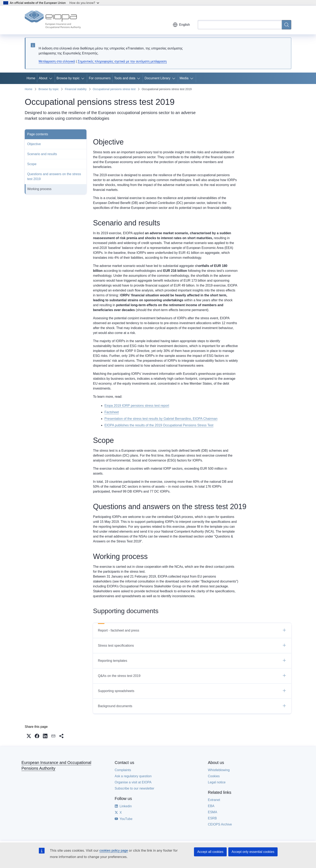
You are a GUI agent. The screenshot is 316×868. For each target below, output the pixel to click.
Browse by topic (68, 78)
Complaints (123, 770)
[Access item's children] (52, 78)
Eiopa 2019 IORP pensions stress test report (137, 406)
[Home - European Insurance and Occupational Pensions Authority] (53, 20)
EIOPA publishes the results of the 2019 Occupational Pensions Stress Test (159, 425)
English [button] (181, 25)
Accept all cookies (210, 852)
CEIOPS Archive (220, 824)
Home (31, 78)
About (43, 78)
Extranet (214, 800)
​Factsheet (112, 412)
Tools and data (125, 78)
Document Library (157, 78)
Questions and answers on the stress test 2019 (54, 176)
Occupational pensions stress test (114, 89)
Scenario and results (42, 154)
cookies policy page (114, 851)
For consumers (100, 78)
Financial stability (76, 89)
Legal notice (217, 782)
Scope (32, 164)
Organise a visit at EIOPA (133, 782)
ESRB (212, 818)
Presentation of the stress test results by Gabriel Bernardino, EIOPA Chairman (161, 419)
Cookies (214, 776)
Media (184, 78)
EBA (211, 806)
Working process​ (39, 189)
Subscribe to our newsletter (134, 788)
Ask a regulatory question (133, 776)
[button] (29, 736)
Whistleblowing (219, 770)
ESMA (212, 812)
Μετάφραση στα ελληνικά (57, 61)
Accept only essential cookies (253, 852)
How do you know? (84, 3)
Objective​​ (34, 144)
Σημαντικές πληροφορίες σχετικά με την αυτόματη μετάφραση (122, 61)
